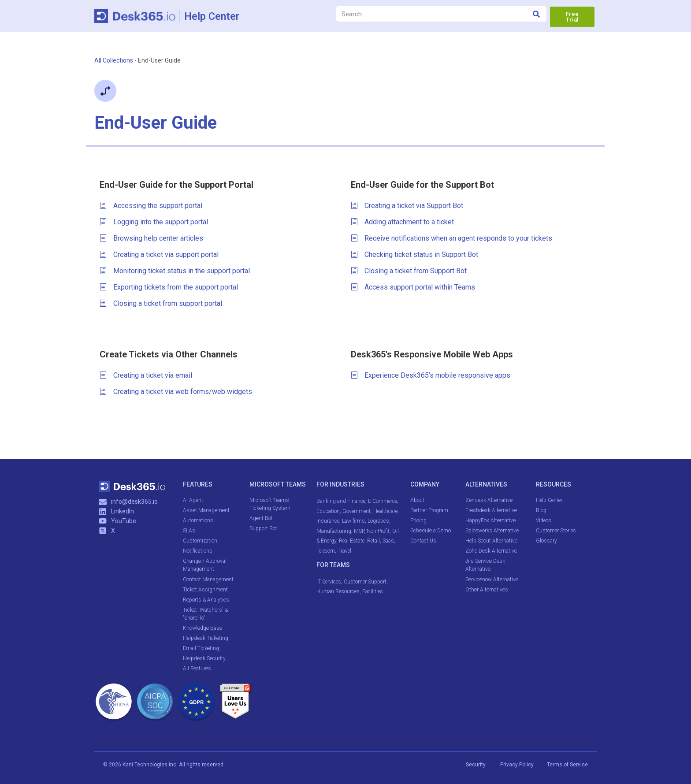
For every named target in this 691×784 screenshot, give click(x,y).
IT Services (329, 582)
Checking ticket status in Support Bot (414, 255)
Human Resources (338, 591)
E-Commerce (383, 501)
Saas (388, 541)
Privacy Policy (518, 764)
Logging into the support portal (154, 222)
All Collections (114, 60)
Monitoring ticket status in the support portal (175, 271)
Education (328, 511)
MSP (359, 531)
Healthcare (385, 511)
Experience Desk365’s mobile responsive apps (431, 375)
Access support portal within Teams (413, 287)
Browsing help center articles (151, 238)
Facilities (373, 591)
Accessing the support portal (151, 206)
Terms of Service (567, 764)
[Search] (537, 14)
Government (357, 511)
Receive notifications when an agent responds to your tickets (451, 238)
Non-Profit (378, 531)
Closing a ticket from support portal (161, 304)
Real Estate (352, 541)
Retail (373, 541)
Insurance (328, 521)
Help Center (213, 16)
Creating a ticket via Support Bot (407, 206)
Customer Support (365, 582)
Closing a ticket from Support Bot (409, 271)
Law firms (353, 521)
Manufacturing (334, 531)
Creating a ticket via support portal (159, 255)
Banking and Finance (341, 501)
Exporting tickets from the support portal (169, 287)
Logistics (378, 521)
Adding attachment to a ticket (402, 222)
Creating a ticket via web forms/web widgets (176, 392)
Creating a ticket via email (146, 375)
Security (476, 764)
